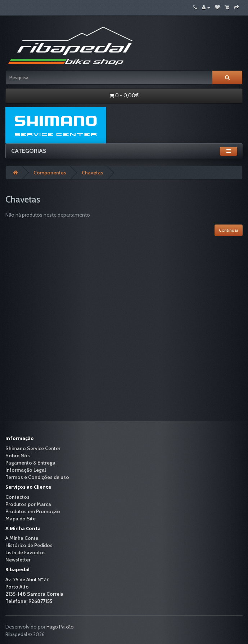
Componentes (50, 173)
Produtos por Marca (28, 504)
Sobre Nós (18, 456)
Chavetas (93, 173)
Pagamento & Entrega (30, 463)
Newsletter (18, 560)
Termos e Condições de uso (37, 477)
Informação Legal (26, 470)
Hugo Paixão (60, 627)
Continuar (229, 230)
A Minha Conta (22, 538)
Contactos (17, 497)
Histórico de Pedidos (29, 545)
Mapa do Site (21, 519)
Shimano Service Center (33, 448)
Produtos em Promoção (33, 511)
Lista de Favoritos (26, 552)
